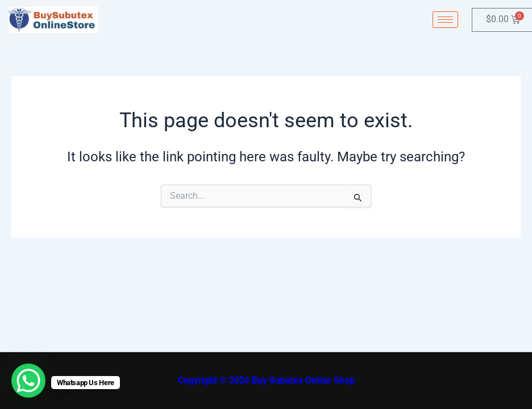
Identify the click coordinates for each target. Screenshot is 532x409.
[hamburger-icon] (445, 20)
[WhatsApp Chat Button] (28, 381)
